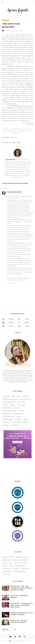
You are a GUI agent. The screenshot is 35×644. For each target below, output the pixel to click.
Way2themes (16, 641)
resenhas (5, 425)
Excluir (16, 283)
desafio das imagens (20, 572)
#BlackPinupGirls (20, 566)
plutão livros (16, 422)
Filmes (11, 566)
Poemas (17, 408)
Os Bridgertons (8, 408)
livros (25, 420)
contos (19, 417)
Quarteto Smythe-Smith (10, 411)
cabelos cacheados (22, 557)
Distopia (5, 405)
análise (5, 566)
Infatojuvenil (21, 405)
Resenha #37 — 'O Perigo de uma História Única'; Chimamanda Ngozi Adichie (22, 605)
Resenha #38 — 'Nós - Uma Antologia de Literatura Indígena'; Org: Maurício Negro (22, 588)
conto (5, 563)
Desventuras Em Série (9, 402)
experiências (6, 560)
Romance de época (18, 414)
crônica (12, 557)
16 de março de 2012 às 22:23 (16, 194)
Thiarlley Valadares (11, 31)
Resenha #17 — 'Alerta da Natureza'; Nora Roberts (19, 621)
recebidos (26, 422)
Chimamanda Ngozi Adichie (10, 399)
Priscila (14, 138)
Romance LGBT (7, 414)
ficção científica (8, 420)
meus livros (6, 422)
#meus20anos (7, 569)
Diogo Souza (21, 402)
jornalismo (18, 420)
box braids (6, 575)
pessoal (5, 557)
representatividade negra (20, 560)
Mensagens (6, 138)
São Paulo (16, 569)
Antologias (6, 396)
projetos (17, 563)
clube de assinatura (9, 417)
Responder (10, 283)
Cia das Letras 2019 (25, 399)
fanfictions (25, 569)
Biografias (26, 396)
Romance (22, 411)
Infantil (12, 405)
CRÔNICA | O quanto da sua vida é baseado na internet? (22, 614)
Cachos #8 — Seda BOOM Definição (19, 597)
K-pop (11, 563)
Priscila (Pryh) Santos (14, 192)
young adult (14, 425)
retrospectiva (7, 572)
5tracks (25, 563)
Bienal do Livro (16, 396)
